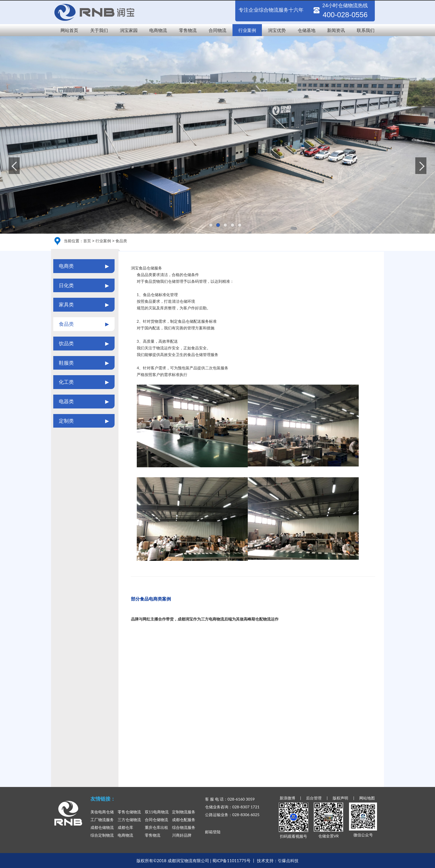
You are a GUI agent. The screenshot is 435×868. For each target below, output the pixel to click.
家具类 (84, 305)
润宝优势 (277, 30)
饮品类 (84, 344)
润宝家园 (129, 30)
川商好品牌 (182, 835)
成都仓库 (125, 827)
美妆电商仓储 (102, 812)
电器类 (84, 402)
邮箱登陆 (213, 832)
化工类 (84, 382)
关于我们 (99, 30)
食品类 (121, 241)
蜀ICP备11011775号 (231, 861)
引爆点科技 (288, 861)
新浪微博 (287, 798)
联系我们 (366, 30)
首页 (87, 241)
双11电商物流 (157, 812)
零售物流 (188, 30)
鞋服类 (84, 363)
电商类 (84, 266)
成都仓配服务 (184, 820)
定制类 (84, 421)
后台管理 (314, 798)
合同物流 (217, 30)
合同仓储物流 (156, 820)
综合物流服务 (184, 827)
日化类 (84, 286)
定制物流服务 (184, 812)
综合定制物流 (102, 835)
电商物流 (158, 30)
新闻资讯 (336, 30)
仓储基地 (307, 30)
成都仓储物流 (102, 827)
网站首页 (69, 30)
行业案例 (247, 30)
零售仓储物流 (129, 812)
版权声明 (340, 798)
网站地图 (367, 798)
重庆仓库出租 (156, 827)
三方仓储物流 (129, 820)
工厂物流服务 (102, 820)
